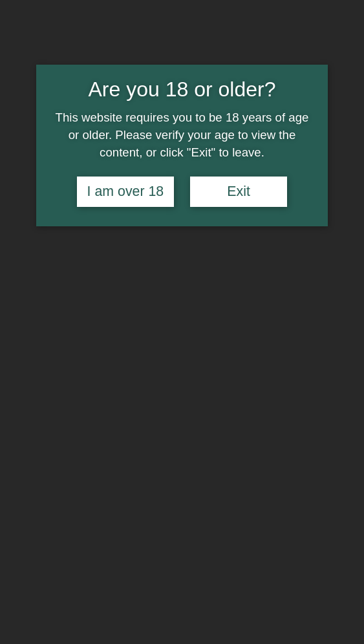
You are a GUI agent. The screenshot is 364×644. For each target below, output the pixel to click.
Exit (239, 191)
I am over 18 (126, 191)
